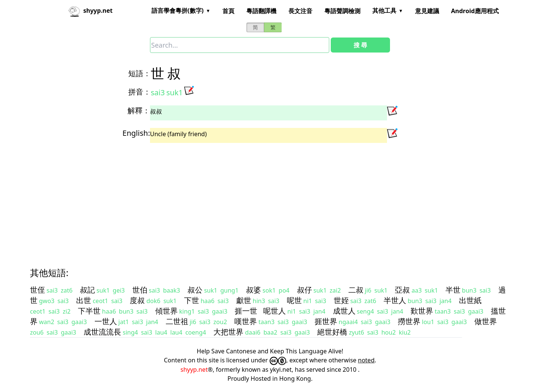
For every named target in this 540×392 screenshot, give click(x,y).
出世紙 (470, 300)
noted (366, 360)
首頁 (228, 11)
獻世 (244, 300)
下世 (192, 300)
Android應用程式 (475, 11)
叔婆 (253, 290)
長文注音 (300, 11)
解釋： (139, 110)
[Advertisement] (256, 198)
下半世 (89, 311)
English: (136, 133)
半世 (453, 290)
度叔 (137, 300)
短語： (139, 73)
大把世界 (228, 332)
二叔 (356, 290)
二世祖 (177, 321)
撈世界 (409, 321)
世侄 (37, 290)
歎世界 (422, 311)
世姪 (341, 300)
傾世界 (166, 311)
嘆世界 (246, 321)
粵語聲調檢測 (342, 11)
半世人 (395, 300)
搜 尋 (360, 45)
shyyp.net (194, 369)
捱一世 (246, 311)
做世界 (486, 321)
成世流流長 (102, 332)
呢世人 (274, 311)
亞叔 (402, 290)
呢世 (294, 300)
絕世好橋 (332, 332)
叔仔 (304, 290)
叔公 (195, 290)
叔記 (87, 290)
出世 (84, 300)
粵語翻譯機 (261, 11)
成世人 (344, 311)
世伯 (140, 290)
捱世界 (326, 321)
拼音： (139, 92)
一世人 (106, 321)
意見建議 (427, 11)
